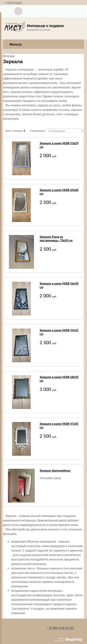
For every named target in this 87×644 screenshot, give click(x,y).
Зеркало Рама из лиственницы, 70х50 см (56, 239)
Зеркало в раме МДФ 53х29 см (59, 145)
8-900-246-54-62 (61, 628)
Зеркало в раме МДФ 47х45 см (59, 426)
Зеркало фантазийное (55, 470)
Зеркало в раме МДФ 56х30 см (59, 285)
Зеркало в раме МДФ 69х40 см (59, 192)
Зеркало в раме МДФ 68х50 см (59, 379)
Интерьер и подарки (45, 26)
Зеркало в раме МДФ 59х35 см (59, 332)
